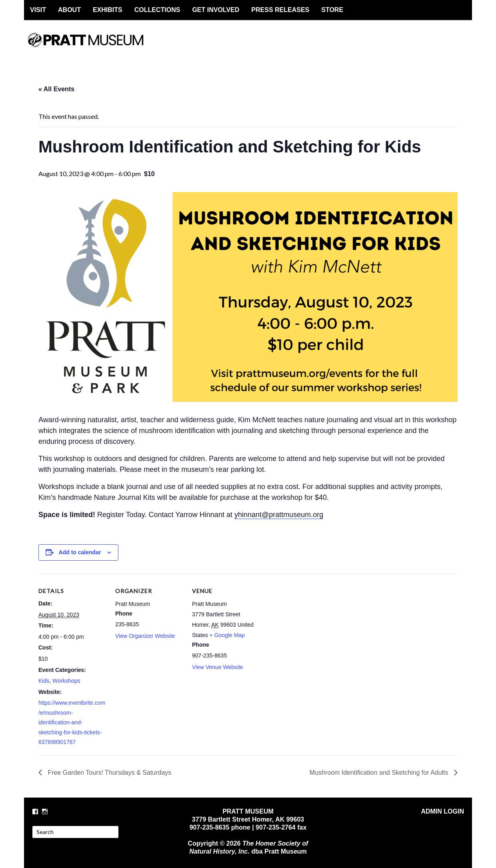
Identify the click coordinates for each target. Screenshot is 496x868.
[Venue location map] (311, 628)
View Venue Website (218, 667)
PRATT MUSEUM (94, 47)
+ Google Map (227, 635)
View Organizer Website (145, 636)
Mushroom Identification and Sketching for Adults (380, 773)
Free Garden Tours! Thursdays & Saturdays (109, 773)
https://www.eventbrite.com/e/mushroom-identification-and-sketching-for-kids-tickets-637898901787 (72, 722)
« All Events (56, 89)
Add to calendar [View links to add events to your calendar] (80, 552)
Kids (44, 681)
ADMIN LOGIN (442, 811)
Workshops (66, 681)
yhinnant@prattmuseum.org (279, 515)
